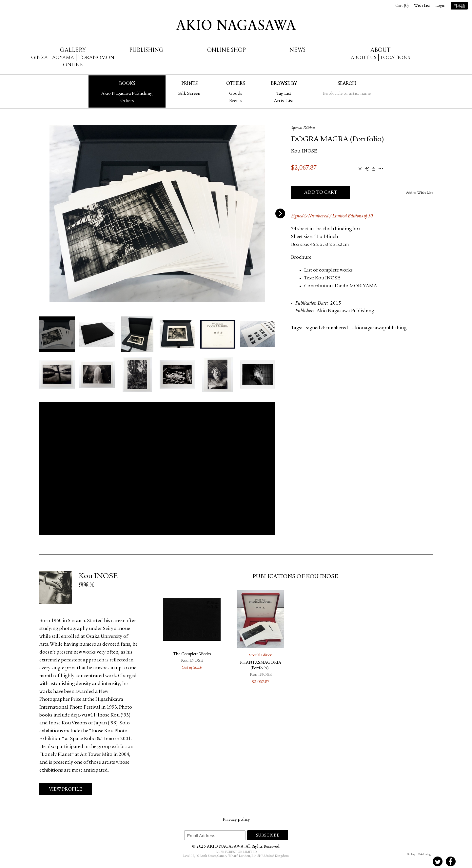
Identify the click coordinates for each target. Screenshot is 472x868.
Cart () (402, 6)
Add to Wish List (419, 193)
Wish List (422, 6)
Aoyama (63, 58)
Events (236, 101)
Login (440, 6)
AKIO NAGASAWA (236, 25)
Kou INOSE (304, 151)
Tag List (284, 94)
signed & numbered (327, 328)
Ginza (39, 58)
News (297, 50)
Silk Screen (189, 94)
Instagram (411, 861)
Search (347, 83)
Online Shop (226, 50)
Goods (236, 94)
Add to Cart (321, 193)
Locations (395, 58)
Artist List (284, 101)
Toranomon (96, 58)
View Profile (66, 789)
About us (364, 58)
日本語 (459, 6)
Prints (189, 83)
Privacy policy (236, 820)
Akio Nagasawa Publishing (127, 94)
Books (127, 83)
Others (127, 101)
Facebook (451, 861)
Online (73, 65)
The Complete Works (192, 654)
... (381, 169)
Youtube (464, 861)
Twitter (438, 861)
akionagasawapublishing (379, 328)
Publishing (146, 50)
